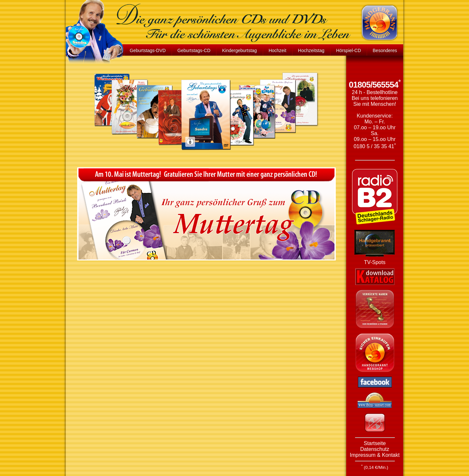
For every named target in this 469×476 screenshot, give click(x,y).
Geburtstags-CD (194, 50)
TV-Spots (375, 262)
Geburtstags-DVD (148, 50)
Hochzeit (277, 50)
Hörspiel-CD (348, 50)
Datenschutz (375, 449)
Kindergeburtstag (240, 50)
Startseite (375, 443)
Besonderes (385, 50)
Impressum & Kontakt (375, 455)
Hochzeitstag (311, 50)
